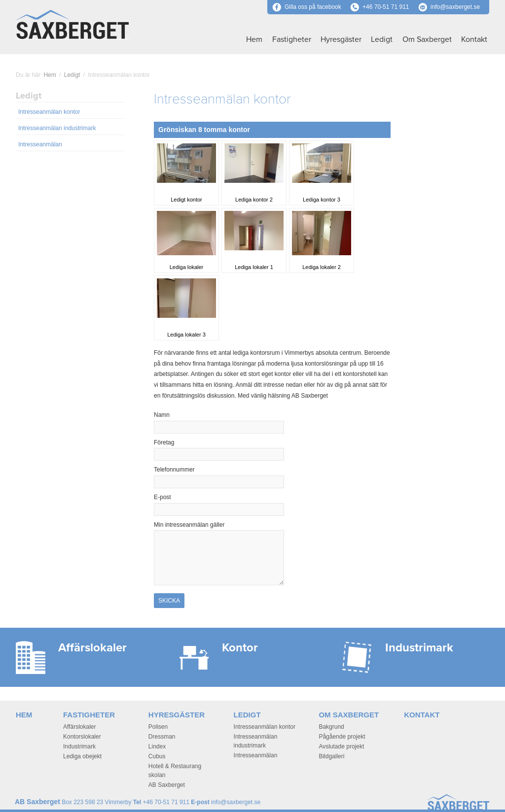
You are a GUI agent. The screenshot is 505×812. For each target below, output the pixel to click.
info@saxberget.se (455, 7)
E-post (179, 497)
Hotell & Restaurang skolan (175, 771)
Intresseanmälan (40, 144)
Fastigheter (292, 39)
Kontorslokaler (82, 737)
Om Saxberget (427, 39)
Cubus (157, 756)
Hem (254, 39)
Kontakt (474, 39)
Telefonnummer (174, 470)
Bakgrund (331, 727)
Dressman (162, 737)
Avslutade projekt (341, 746)
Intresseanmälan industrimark (57, 128)
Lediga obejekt (82, 756)
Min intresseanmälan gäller (189, 525)
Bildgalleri (331, 756)
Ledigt (382, 39)
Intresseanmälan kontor (49, 112)
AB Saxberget (167, 785)
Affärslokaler (79, 727)
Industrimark (79, 746)
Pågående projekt (342, 737)
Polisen (158, 727)
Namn (179, 415)
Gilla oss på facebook (307, 7)
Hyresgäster (341, 39)
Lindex (157, 746)
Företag (164, 442)
